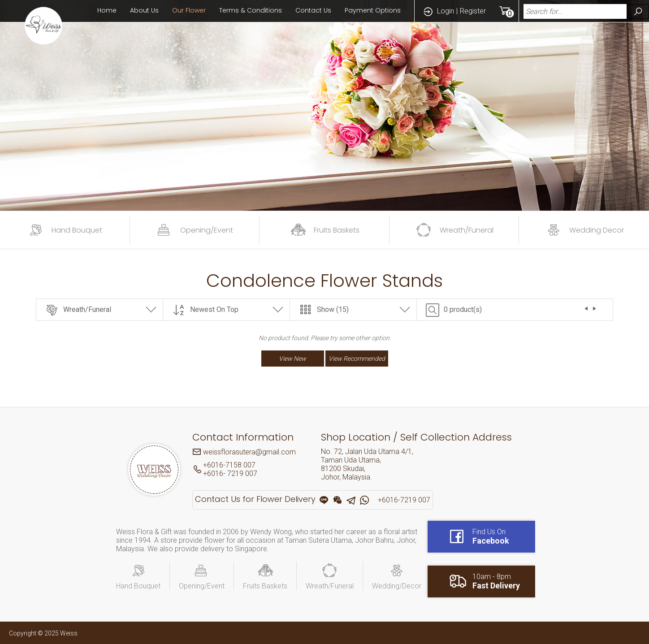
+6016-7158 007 (229, 465)
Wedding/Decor (397, 586)
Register (473, 11)
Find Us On (491, 536)
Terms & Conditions (251, 10)
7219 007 (241, 473)
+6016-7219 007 (404, 500)
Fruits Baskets (265, 586)
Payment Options (373, 10)
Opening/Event (202, 586)
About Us (144, 10)
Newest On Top (214, 309)
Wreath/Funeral (87, 309)
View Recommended (357, 359)
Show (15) (333, 309)
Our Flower (189, 10)
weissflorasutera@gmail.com (249, 452)
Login (446, 11)
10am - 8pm (496, 581)
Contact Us (313, 10)
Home (107, 10)
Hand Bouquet (138, 586)
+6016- (214, 473)
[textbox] (573, 11)
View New (292, 359)
